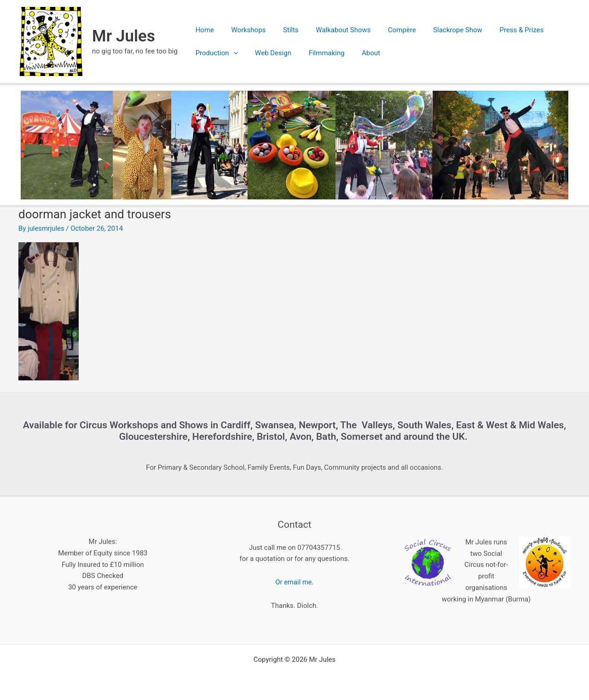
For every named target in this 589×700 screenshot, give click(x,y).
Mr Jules (124, 36)
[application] (232, 53)
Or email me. (294, 582)
